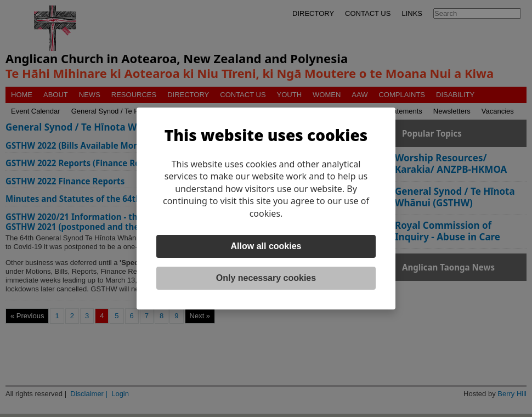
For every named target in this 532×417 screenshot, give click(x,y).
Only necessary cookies (266, 278)
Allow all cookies (266, 246)
